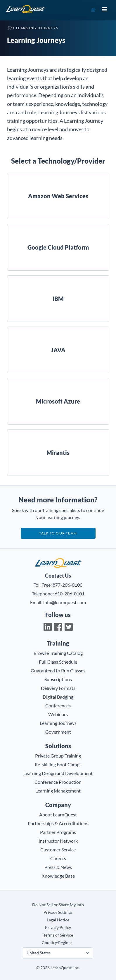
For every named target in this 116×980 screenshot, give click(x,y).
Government (58, 732)
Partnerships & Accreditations (58, 823)
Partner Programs (58, 832)
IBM (58, 299)
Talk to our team (58, 533)
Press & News (58, 867)
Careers (58, 858)
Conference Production (58, 782)
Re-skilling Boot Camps (58, 764)
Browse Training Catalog (58, 653)
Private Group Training (58, 756)
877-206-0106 (67, 585)
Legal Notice (58, 920)
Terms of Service (58, 935)
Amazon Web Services (58, 196)
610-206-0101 (70, 594)
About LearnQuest (58, 815)
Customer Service (58, 850)
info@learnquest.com (65, 602)
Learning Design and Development (58, 773)
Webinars (58, 714)
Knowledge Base (58, 876)
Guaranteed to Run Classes (58, 670)
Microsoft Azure (58, 401)
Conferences (58, 705)
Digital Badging (58, 697)
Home (9, 27)
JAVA (58, 350)
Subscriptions (58, 679)
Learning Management (58, 791)
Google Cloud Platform (58, 247)
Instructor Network (58, 841)
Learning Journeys (58, 723)
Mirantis (58, 453)
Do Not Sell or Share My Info (58, 905)
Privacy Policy (58, 927)
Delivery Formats (58, 688)
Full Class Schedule (58, 662)
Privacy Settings (58, 912)
